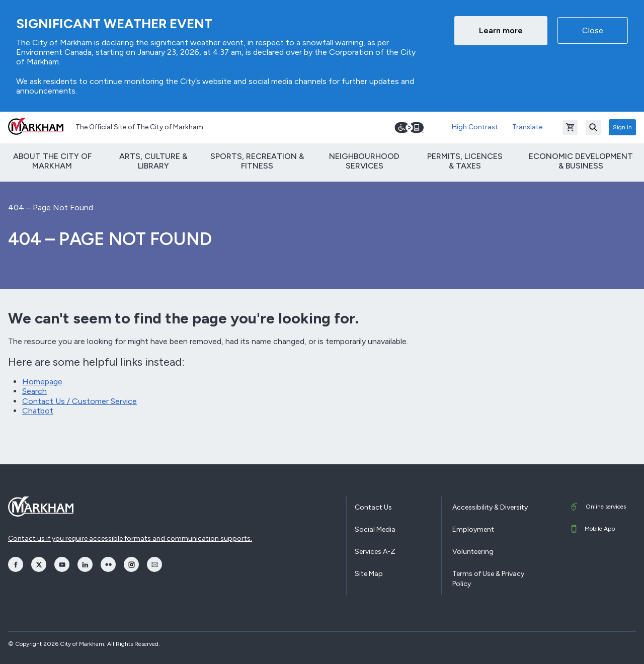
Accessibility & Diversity (490, 507)
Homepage (42, 382)
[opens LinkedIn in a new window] (85, 564)
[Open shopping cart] (570, 127)
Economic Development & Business (581, 161)
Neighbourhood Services (364, 161)
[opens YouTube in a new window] (62, 564)
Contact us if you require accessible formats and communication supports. (130, 538)
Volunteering (473, 552)
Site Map (369, 574)
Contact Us (373, 507)
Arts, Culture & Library (153, 161)
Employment (473, 529)
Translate (527, 127)
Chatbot (38, 411)
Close (593, 30)
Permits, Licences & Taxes (465, 161)
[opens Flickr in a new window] (108, 564)
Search (34, 391)
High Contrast (475, 127)
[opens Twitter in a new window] (39, 564)
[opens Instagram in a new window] (131, 564)
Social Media (375, 529)
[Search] (593, 127)
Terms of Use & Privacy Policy (488, 579)
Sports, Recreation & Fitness (257, 161)
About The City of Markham (52, 161)
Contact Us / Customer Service (79, 401)
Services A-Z (375, 552)
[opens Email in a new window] (154, 564)
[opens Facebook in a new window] (16, 564)
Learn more (501, 30)
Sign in (622, 127)
